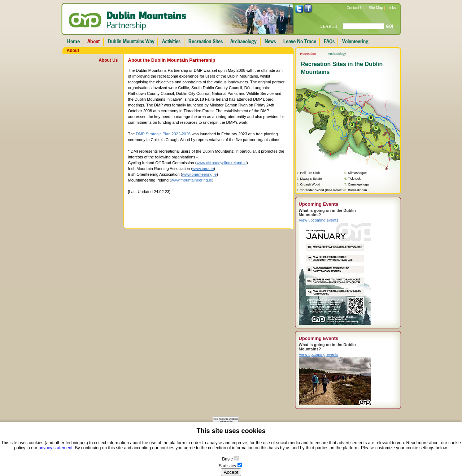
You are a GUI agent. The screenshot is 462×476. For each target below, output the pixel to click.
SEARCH (329, 26)
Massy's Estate (311, 179)
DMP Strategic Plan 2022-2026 (164, 134)
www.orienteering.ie (199, 174)
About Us (108, 60)
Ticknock (354, 179)
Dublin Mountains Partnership (128, 21)
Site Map (376, 8)
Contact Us (355, 8)
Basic (227, 459)
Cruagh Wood (310, 184)
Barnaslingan (358, 190)
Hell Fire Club (310, 173)
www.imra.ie (203, 169)
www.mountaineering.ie (192, 180)
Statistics (227, 466)
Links (391, 8)
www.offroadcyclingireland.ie (221, 163)
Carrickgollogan (359, 184)
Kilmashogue (357, 173)
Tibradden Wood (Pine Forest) (322, 190)
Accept (231, 472)
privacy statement (56, 448)
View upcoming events (319, 220)
